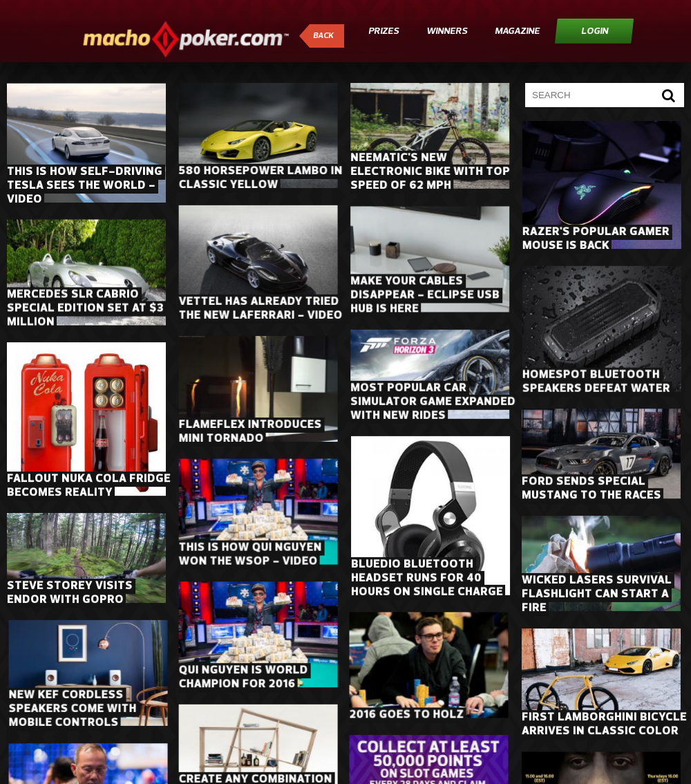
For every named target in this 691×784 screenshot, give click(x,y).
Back (323, 36)
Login (595, 31)
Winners (447, 31)
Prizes (384, 31)
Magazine (517, 31)
